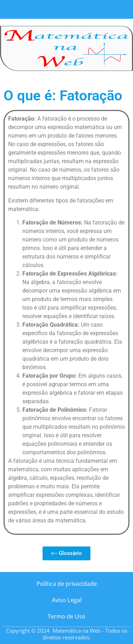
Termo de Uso (66, 616)
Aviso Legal (67, 600)
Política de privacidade (67, 584)
